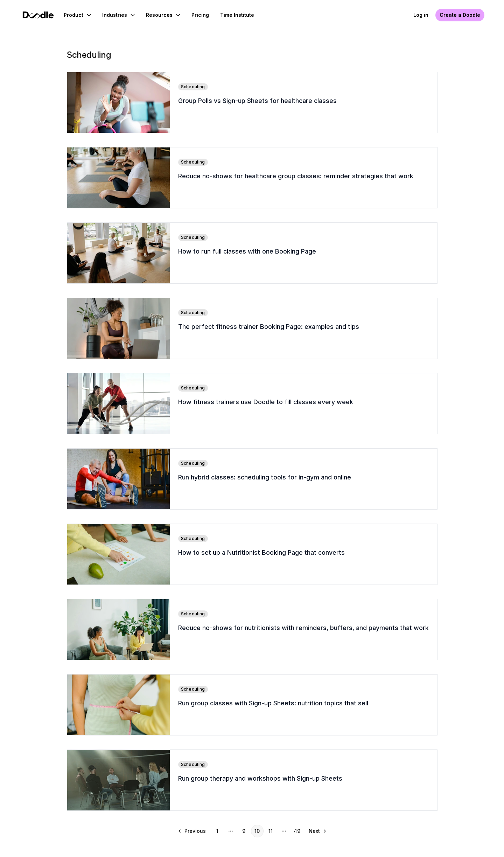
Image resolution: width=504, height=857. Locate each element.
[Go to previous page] (192, 831)
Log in (421, 15)
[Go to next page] (317, 831)
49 (297, 831)
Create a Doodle (460, 15)
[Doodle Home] (38, 15)
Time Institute (237, 15)
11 (271, 831)
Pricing (200, 15)
